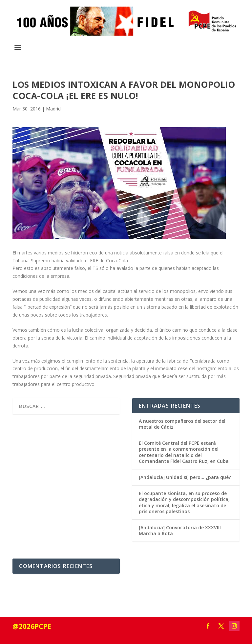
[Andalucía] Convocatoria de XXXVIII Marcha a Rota (180, 530)
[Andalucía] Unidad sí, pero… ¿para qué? (185, 477)
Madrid (53, 109)
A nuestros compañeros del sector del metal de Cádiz (182, 424)
